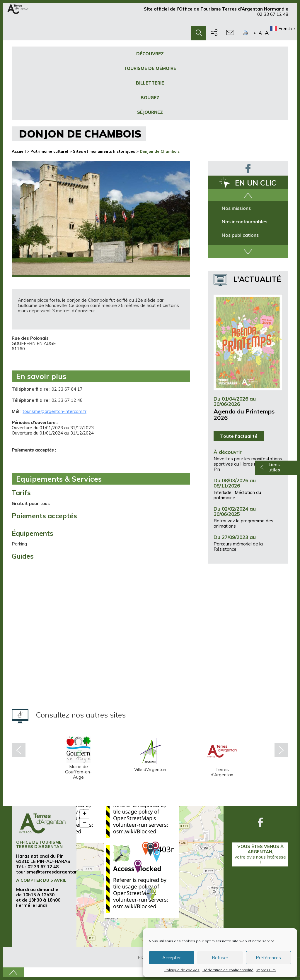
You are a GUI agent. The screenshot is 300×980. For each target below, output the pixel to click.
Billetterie (150, 83)
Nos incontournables (244, 222)
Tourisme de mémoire (150, 68)
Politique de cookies (182, 970)
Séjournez (150, 112)
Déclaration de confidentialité (228, 970)
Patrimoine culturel (49, 151)
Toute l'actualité (239, 436)
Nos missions (236, 208)
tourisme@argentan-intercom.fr (54, 411)
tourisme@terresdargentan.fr (50, 872)
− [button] (85, 823)
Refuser (220, 958)
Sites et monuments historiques (104, 151)
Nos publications (240, 235)
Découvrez (150, 54)
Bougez (150, 98)
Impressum (266, 970)
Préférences (268, 958)
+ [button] (85, 814)
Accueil (19, 151)
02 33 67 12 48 (273, 17)
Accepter (172, 958)
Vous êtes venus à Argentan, (260, 854)
